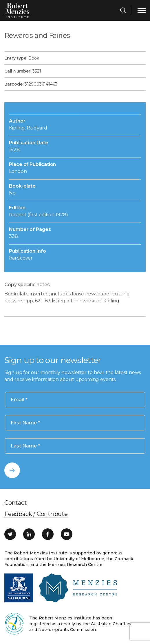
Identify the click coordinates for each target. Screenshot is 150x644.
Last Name (25, 446)
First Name (25, 423)
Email (19, 400)
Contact (16, 503)
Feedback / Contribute (36, 514)
